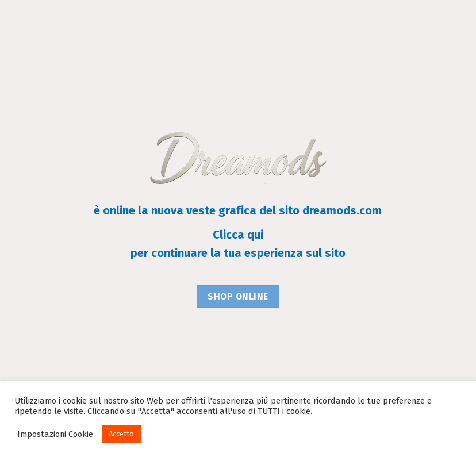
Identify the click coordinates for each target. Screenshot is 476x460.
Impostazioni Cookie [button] (55, 434)
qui (255, 235)
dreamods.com (342, 210)
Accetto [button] (121, 434)
